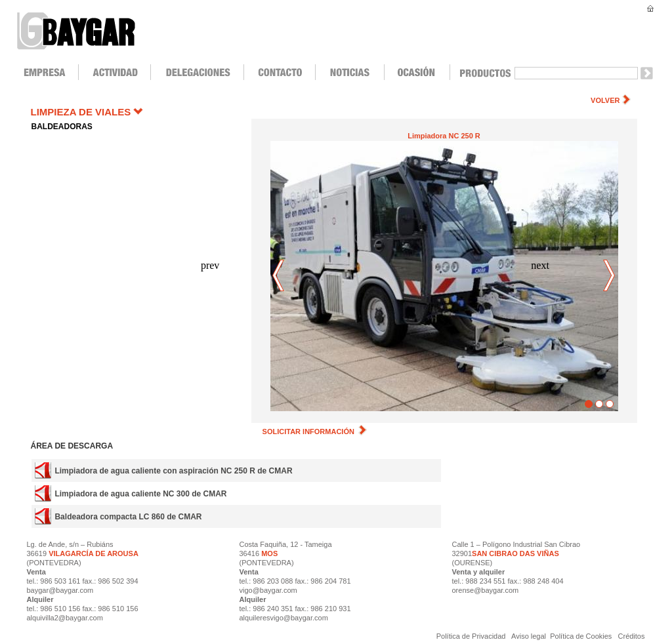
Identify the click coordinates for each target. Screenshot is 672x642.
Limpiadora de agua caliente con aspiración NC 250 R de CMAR (173, 471)
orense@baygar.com (486, 590)
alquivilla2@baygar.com (65, 618)
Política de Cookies (581, 636)
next (609, 276)
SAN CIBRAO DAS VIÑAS (515, 553)
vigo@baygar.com (268, 590)
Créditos (632, 636)
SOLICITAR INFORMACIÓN (315, 431)
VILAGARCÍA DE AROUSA (93, 553)
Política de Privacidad (472, 636)
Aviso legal (529, 636)
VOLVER (605, 100)
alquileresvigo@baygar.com (284, 618)
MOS (269, 553)
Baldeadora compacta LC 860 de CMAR (128, 517)
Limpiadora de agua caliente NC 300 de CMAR (140, 494)
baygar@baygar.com (60, 590)
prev (279, 276)
